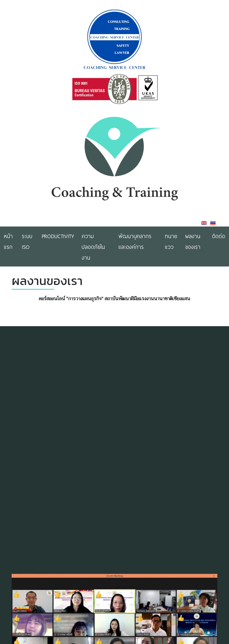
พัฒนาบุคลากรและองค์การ (135, 241)
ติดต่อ (219, 236)
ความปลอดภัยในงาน (93, 246)
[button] (212, 638)
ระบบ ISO (27, 241)
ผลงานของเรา (193, 241)
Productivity (58, 236)
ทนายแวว (171, 241)
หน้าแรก (8, 241)
